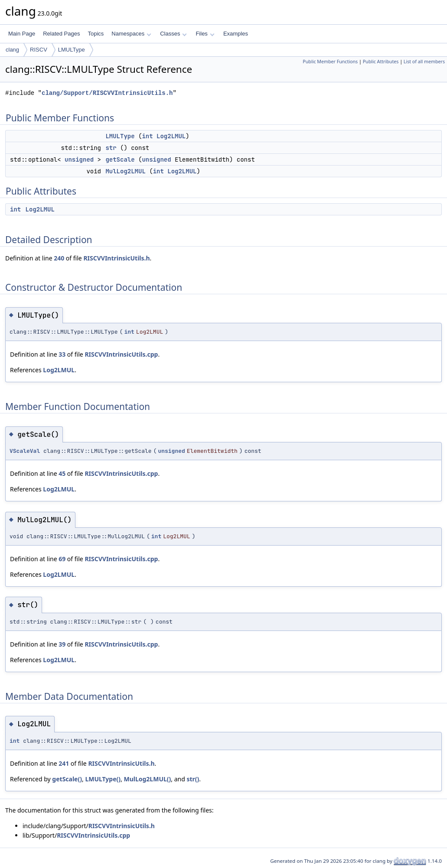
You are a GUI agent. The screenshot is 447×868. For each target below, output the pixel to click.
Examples (236, 34)
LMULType (72, 50)
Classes (173, 34)
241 (64, 763)
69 (62, 559)
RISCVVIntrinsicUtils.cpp (121, 354)
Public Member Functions (330, 62)
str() (193, 779)
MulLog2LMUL (125, 171)
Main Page (22, 34)
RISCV (39, 50)
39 (62, 644)
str (111, 148)
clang (12, 50)
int (147, 136)
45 (62, 473)
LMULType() (103, 779)
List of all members (424, 62)
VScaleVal (25, 451)
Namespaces (131, 34)
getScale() (67, 779)
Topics (96, 34)
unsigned (79, 159)
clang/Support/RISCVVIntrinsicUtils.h (107, 93)
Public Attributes (381, 62)
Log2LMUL (171, 136)
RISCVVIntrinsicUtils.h (116, 258)
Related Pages (61, 34)
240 (59, 258)
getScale (120, 159)
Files (205, 34)
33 (62, 354)
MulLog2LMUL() (147, 779)
